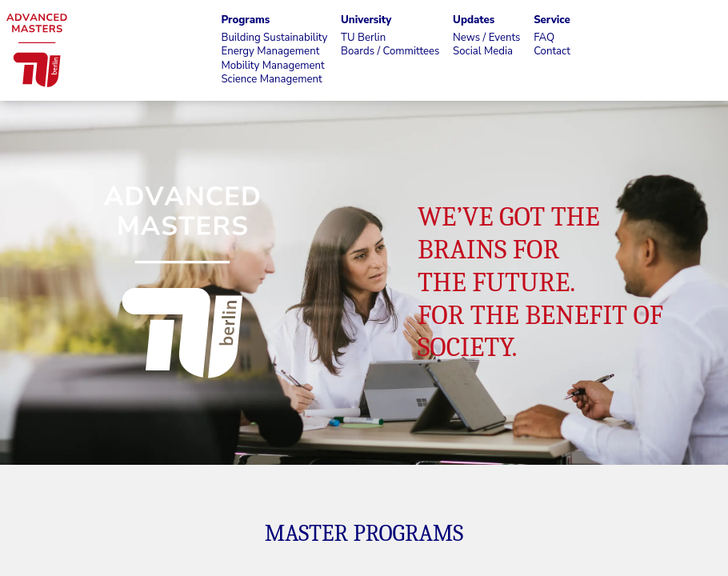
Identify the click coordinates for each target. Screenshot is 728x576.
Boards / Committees (390, 52)
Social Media (483, 52)
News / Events (486, 38)
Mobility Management (272, 66)
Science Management (271, 80)
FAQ (544, 38)
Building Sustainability (274, 38)
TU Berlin (363, 38)
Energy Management (270, 52)
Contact (552, 52)
